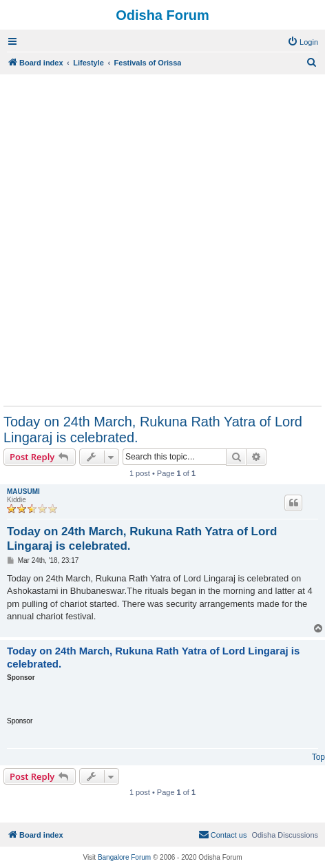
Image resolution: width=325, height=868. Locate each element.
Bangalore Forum (124, 857)
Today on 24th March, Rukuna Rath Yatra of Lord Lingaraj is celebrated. (153, 430)
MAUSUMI (23, 492)
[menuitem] (303, 42)
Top (318, 757)
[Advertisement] (162, 240)
